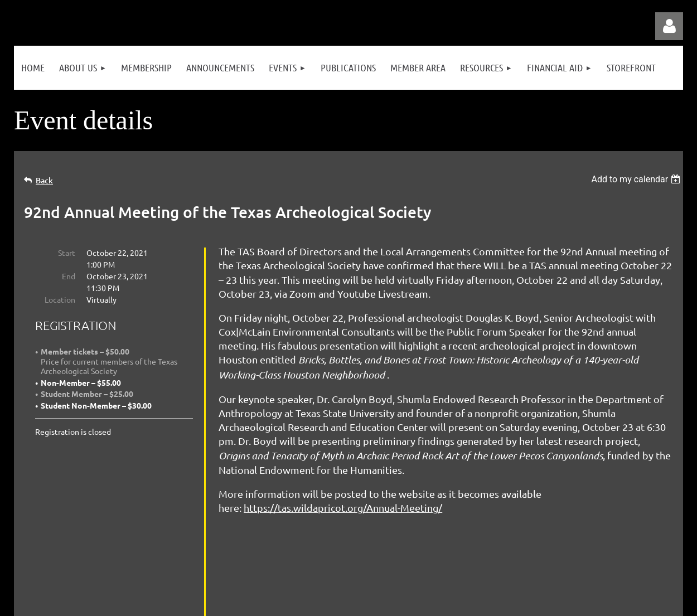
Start (67, 253)
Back (44, 180)
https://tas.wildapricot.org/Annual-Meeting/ (343, 508)
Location (60, 299)
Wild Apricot (550, 602)
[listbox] (637, 179)
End (69, 276)
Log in (669, 26)
